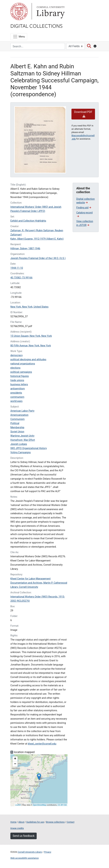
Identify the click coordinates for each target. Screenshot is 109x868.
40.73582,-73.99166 (21, 278)
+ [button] (15, 759)
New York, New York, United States (29, 307)
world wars (16, 401)
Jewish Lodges (19, 444)
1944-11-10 (17, 268)
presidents (16, 393)
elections (15, 368)
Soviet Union (17, 432)
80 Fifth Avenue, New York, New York (31, 346)
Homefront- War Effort (23, 440)
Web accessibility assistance (24, 858)
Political (15, 423)
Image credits (17, 828)
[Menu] (19, 37)
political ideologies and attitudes (28, 360)
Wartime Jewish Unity (22, 436)
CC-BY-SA (62, 805)
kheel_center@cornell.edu (42, 744)
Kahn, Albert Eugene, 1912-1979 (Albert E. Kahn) (37, 239)
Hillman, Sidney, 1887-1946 (25, 249)
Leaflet (18, 805)
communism (17, 397)
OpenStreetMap (39, 805)
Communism (17, 419)
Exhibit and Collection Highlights (28, 221)
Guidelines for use (35, 822)
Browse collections (55, 822)
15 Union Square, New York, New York (31, 336)
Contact (71, 822)
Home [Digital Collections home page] (13, 822)
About (21, 822)
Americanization (19, 415)
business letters (19, 384)
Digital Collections (37, 26)
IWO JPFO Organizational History (29, 448)
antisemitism (18, 389)
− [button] (15, 764)
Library (50, 11)
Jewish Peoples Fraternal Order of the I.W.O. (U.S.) (38, 258)
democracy (17, 355)
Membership (17, 427)
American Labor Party (22, 411)
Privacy (47, 852)
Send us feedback (24, 836)
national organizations (23, 364)
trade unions (17, 380)
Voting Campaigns (21, 452)
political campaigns (21, 372)
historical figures (20, 376)
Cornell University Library (30, 852)
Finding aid (84, 208)
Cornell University (19, 11)
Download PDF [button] (83, 114)
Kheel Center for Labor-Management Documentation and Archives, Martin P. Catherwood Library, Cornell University (39, 583)
